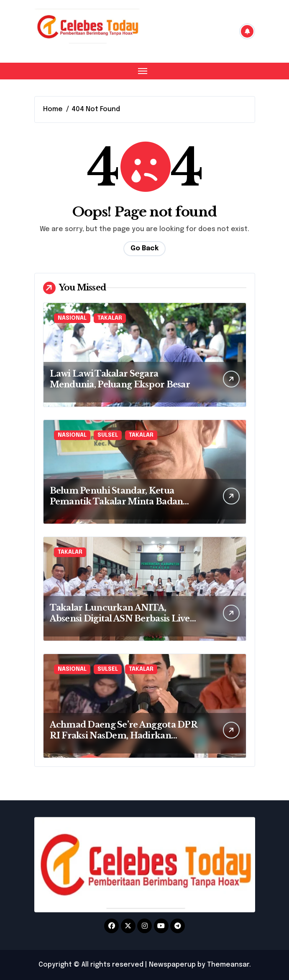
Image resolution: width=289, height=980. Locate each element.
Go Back (144, 248)
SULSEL (108, 435)
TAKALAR (110, 318)
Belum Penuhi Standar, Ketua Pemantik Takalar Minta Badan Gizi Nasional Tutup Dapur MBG (119, 501)
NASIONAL (72, 318)
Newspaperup (172, 965)
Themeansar (228, 965)
